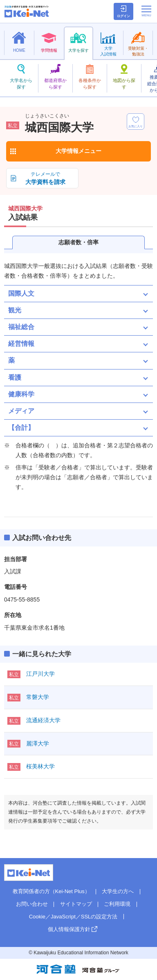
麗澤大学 (38, 743)
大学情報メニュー (78, 151)
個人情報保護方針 (69, 929)
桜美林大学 (40, 766)
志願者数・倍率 (78, 242)
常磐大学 (38, 697)
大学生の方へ (118, 891)
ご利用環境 (117, 904)
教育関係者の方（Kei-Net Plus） (51, 891)
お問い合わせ (32, 904)
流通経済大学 (43, 720)
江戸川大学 (40, 674)
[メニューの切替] (146, 11)
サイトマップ (76, 904)
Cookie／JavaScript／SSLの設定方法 (73, 917)
